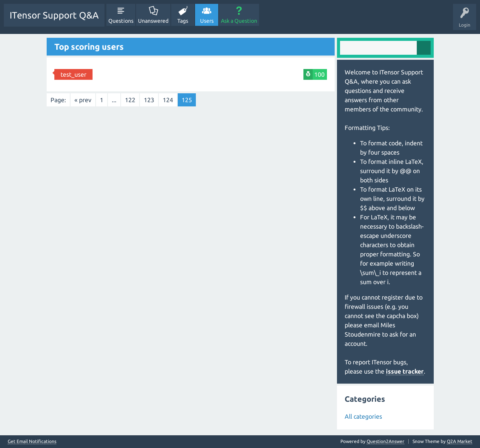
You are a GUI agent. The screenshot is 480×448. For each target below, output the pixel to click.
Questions (121, 21)
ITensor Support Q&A (54, 15)
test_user (73, 74)
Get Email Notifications (32, 441)
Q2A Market (460, 441)
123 (149, 100)
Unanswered (153, 21)
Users (207, 21)
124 (168, 100)
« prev (83, 100)
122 (130, 100)
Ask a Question (239, 21)
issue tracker (405, 371)
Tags (183, 21)
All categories (363, 416)
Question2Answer (386, 441)
